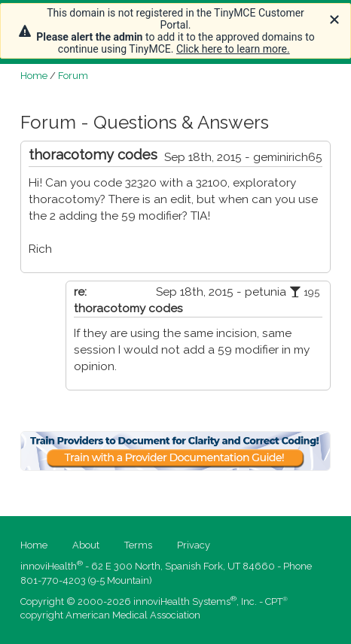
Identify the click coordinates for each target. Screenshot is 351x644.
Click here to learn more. (233, 49)
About (86, 545)
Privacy (194, 545)
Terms (138, 545)
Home (34, 76)
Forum (73, 76)
